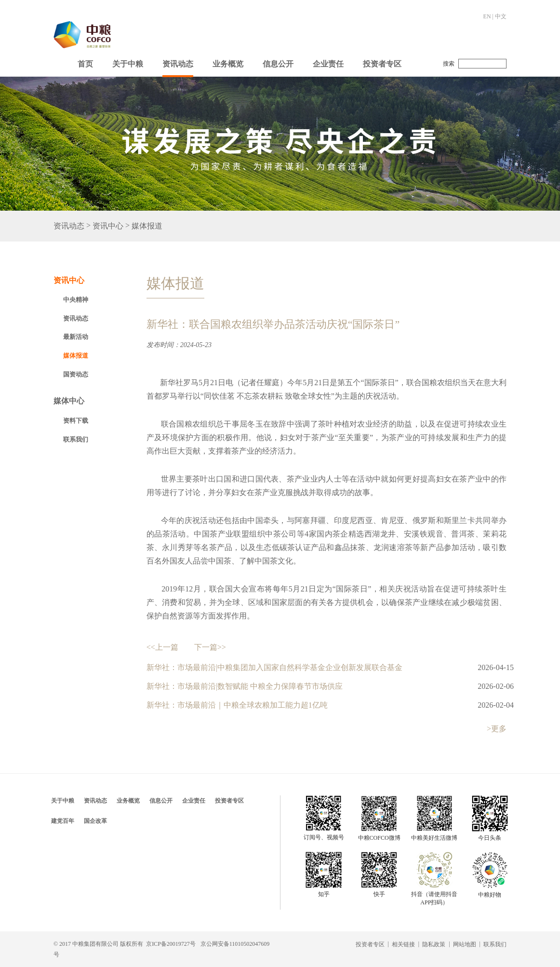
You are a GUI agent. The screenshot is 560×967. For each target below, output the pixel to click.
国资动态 (76, 374)
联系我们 (76, 439)
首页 (85, 64)
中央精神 (76, 300)
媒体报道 (147, 226)
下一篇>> (210, 647)
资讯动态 (178, 64)
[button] (128, 62)
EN (487, 16)
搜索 (449, 64)
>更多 (497, 729)
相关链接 (403, 944)
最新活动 (76, 337)
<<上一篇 (162, 647)
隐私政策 (434, 944)
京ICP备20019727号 (171, 944)
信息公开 (278, 64)
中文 (501, 16)
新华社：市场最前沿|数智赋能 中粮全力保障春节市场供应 (245, 686)
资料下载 (76, 421)
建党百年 (63, 821)
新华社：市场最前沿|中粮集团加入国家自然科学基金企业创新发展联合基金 (274, 667)
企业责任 (328, 64)
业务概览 (228, 64)
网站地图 (465, 944)
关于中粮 (128, 64)
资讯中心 (108, 226)
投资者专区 (382, 64)
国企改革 (95, 821)
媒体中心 (69, 401)
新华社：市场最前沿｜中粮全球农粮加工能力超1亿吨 (237, 705)
